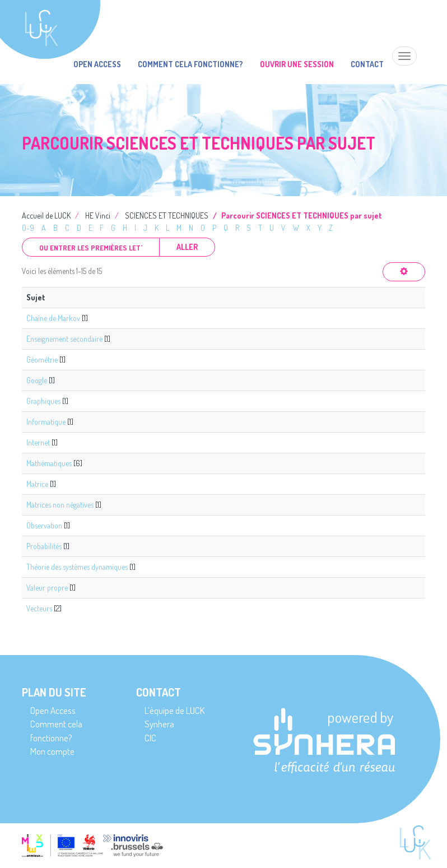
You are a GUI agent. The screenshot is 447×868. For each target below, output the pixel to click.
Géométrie (42, 359)
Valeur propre (47, 588)
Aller (187, 247)
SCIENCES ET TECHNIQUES (167, 215)
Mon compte (52, 751)
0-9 (28, 228)
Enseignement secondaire (64, 339)
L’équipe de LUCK (174, 710)
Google (37, 380)
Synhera (159, 724)
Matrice (37, 484)
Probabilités (44, 546)
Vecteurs (39, 608)
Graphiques (43, 401)
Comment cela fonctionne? (190, 64)
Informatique (46, 422)
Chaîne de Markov (53, 318)
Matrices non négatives (60, 505)
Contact (367, 64)
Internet (38, 442)
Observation (44, 525)
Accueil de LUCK (46, 215)
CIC (150, 738)
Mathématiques (49, 463)
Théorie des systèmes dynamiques (77, 567)
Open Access (97, 64)
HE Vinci (98, 215)
